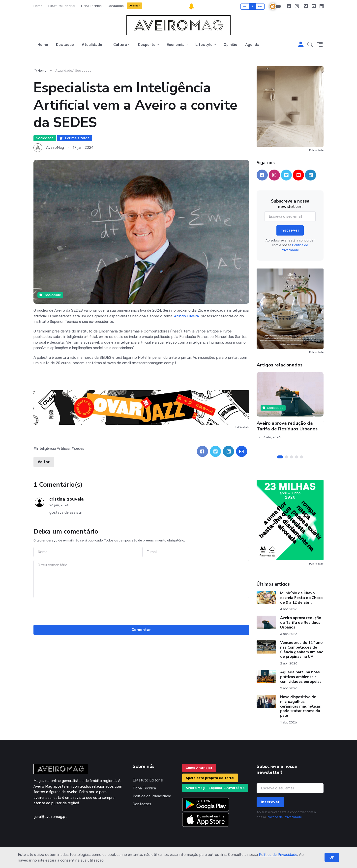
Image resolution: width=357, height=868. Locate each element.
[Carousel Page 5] (301, 457)
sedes (79, 449)
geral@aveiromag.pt (50, 817)
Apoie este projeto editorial (210, 778)
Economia (176, 45)
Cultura (120, 45)
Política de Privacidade (278, 855)
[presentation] (141, 611)
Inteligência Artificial (53, 449)
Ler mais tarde (74, 138)
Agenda (252, 45)
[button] (310, 45)
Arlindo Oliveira (186, 316)
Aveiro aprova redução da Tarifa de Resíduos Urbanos (287, 426)
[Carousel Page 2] (287, 457)
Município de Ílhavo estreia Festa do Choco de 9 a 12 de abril (301, 598)
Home (38, 6)
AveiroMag (55, 148)
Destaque (65, 45)
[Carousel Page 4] (297, 457)
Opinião (230, 45)
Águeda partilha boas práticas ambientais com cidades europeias (301, 677)
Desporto (147, 45)
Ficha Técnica (91, 6)
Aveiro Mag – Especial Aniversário (215, 788)
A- (245, 6)
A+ (260, 6)
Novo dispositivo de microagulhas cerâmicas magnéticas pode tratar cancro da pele (300, 706)
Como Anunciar (199, 768)
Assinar (135, 6)
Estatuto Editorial (62, 6)
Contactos (116, 6)
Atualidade (92, 45)
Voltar (44, 462)
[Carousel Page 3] (292, 457)
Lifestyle (204, 45)
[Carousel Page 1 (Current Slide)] (280, 457)
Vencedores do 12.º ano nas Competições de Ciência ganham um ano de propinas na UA (302, 650)
